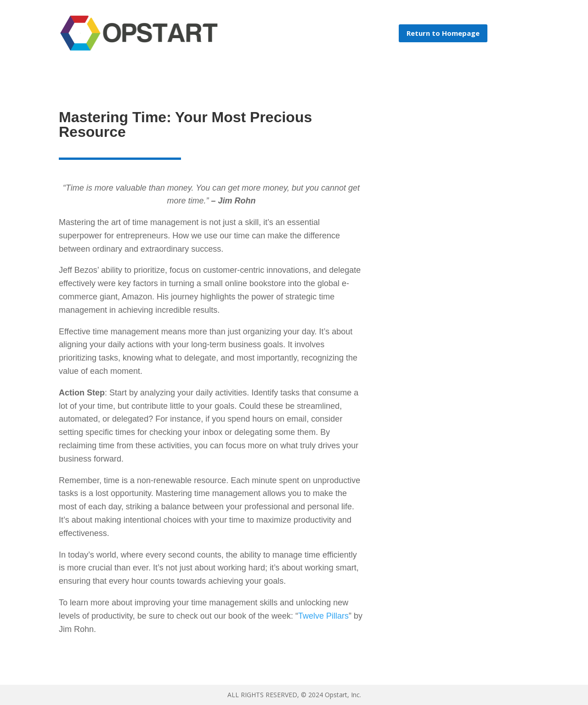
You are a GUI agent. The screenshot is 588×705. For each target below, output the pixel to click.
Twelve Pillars (323, 616)
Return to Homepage (443, 33)
